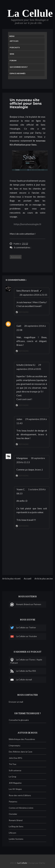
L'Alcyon (12, 833)
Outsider (13, 814)
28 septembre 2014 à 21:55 (33, 295)
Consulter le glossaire (19, 720)
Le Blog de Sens (16, 826)
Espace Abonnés (18, 73)
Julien (19, 419)
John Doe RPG (15, 758)
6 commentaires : (23, 247)
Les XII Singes (15, 789)
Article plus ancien (44, 578)
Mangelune (22, 458)
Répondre (24, 312)
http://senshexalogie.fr (27, 224)
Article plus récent (11, 578)
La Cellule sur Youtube (24, 637)
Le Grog (12, 777)
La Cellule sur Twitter (23, 628)
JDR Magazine (15, 783)
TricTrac (13, 764)
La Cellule (30, 13)
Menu (12, 36)
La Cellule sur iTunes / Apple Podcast (26, 661)
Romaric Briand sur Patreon (26, 604)
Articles (14, 41)
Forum (13, 60)
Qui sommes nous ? (19, 67)
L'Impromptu (15, 745)
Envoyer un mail (16, 702)
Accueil (27, 578)
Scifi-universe (15, 770)
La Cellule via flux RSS (23, 671)
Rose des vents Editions (20, 795)
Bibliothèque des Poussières (22, 739)
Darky (42, 863)
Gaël (19, 326)
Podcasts (15, 47)
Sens (12, 54)
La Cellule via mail (21, 680)
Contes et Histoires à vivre (21, 808)
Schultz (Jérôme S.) (26, 365)
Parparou (13, 801)
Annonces (16, 257)
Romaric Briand (16, 820)
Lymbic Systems (16, 839)
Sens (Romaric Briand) (27, 291)
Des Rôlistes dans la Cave (21, 752)
